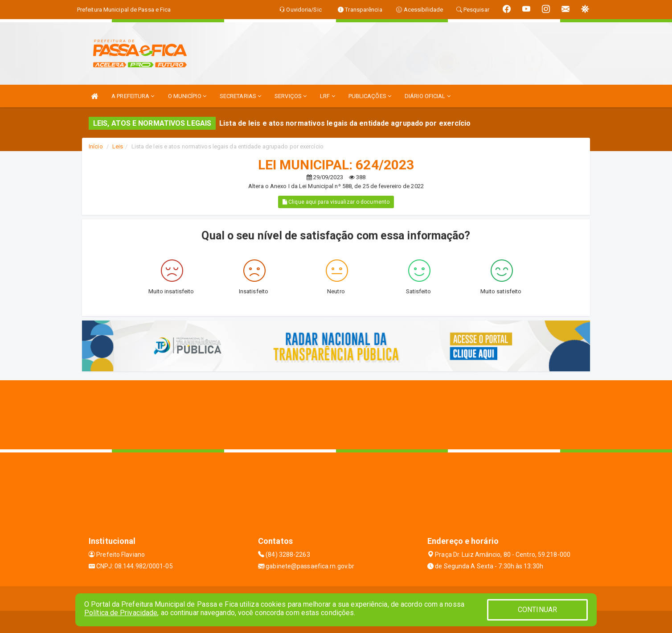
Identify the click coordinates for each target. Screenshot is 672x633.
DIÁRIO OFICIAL (428, 96)
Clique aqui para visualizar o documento (336, 202)
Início (96, 146)
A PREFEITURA (133, 96)
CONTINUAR (537, 610)
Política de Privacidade (121, 613)
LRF (328, 96)
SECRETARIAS (240, 96)
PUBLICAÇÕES (370, 96)
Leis (118, 146)
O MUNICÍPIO (187, 96)
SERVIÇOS (291, 96)
